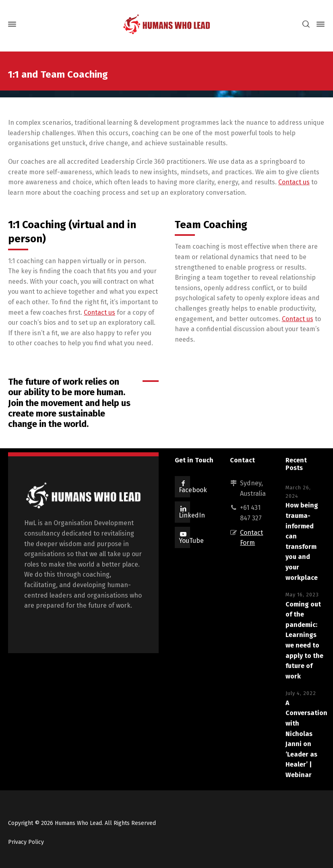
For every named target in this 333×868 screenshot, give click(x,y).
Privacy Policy (26, 842)
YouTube (191, 541)
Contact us (294, 182)
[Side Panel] (319, 24)
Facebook (193, 490)
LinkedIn (192, 515)
